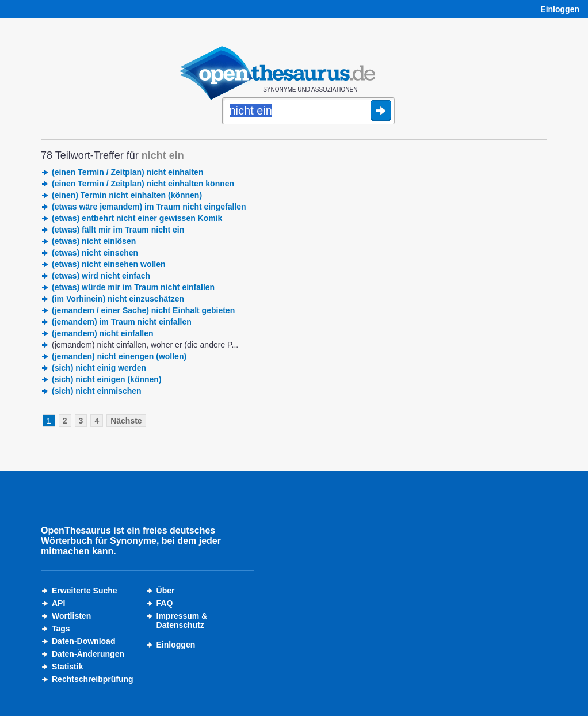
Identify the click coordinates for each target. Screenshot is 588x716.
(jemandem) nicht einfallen (103, 333)
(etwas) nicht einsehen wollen (109, 264)
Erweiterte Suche (85, 591)
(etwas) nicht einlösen (94, 241)
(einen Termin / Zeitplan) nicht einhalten (127, 172)
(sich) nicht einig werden (99, 368)
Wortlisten (71, 616)
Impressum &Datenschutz (182, 620)
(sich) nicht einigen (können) (107, 379)
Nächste (126, 421)
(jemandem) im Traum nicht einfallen (122, 322)
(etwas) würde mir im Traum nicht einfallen (133, 287)
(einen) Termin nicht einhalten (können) (127, 195)
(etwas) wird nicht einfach (101, 276)
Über (166, 591)
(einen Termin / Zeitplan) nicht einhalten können (143, 184)
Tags (61, 629)
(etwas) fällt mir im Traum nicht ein (118, 230)
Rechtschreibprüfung (93, 679)
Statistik (67, 667)
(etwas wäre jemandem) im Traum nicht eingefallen (149, 207)
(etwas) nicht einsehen (95, 253)
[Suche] (308, 112)
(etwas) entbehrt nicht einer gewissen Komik (137, 218)
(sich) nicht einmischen (97, 391)
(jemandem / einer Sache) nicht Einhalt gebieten (143, 310)
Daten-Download (83, 641)
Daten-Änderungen (88, 654)
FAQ (165, 603)
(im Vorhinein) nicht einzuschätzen (118, 299)
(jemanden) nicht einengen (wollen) (119, 356)
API (58, 603)
